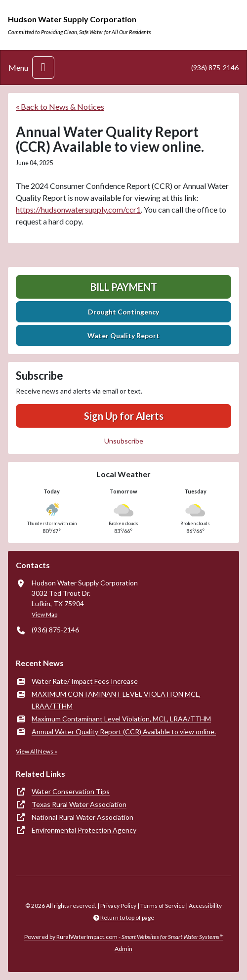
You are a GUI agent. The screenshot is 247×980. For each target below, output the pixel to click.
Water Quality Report (123, 335)
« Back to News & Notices (60, 107)
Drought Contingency (123, 312)
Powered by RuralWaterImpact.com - (124, 937)
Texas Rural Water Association (79, 804)
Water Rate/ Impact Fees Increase (85, 681)
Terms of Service (163, 906)
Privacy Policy (118, 906)
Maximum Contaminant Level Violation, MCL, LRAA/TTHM (121, 719)
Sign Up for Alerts (124, 416)
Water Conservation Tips (71, 791)
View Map (44, 614)
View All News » (37, 751)
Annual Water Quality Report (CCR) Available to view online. (124, 732)
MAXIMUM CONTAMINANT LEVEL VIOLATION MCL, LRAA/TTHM (116, 700)
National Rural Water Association (82, 817)
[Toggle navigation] (43, 67)
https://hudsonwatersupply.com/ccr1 (78, 209)
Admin (123, 949)
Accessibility (205, 906)
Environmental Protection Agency (84, 830)
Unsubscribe (124, 441)
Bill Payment (124, 287)
